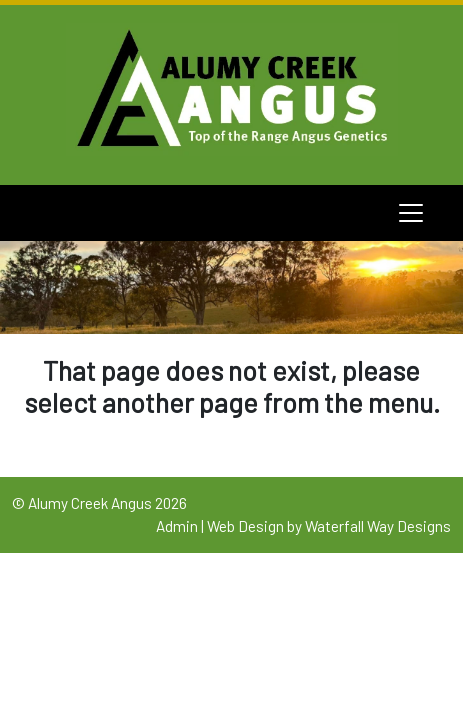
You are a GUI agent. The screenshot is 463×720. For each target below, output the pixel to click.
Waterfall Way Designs (378, 526)
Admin (177, 526)
